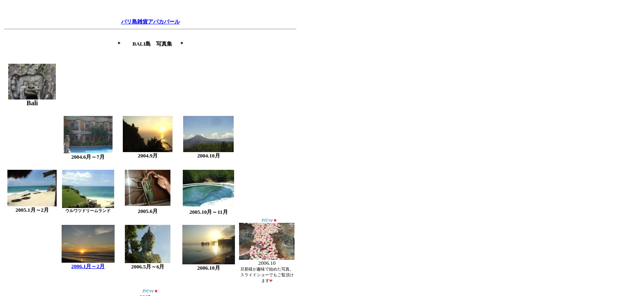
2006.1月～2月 (88, 266)
